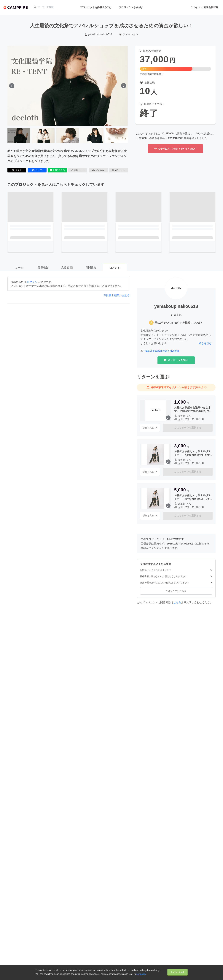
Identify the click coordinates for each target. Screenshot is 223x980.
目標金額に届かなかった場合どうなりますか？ (176, 576)
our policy (141, 974)
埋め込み (98, 170)
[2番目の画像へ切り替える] (43, 135)
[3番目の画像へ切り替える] (68, 135)
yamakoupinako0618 (98, 34)
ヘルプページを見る (176, 591)
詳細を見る (150, 428)
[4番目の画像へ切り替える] (92, 135)
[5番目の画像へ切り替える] (117, 135)
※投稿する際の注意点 (116, 295)
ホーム (19, 268)
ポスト (17, 170)
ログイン (195, 7)
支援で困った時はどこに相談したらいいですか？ (176, 582)
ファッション (129, 34)
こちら (177, 602)
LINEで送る (57, 170)
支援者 (67, 268)
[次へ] (124, 86)
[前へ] (12, 86)
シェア (37, 170)
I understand (177, 972)
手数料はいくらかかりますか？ (176, 570)
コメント (115, 268)
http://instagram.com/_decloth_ (162, 351)
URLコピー (78, 170)
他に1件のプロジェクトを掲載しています (179, 323)
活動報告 (43, 268)
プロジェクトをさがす (131, 7)
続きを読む (205, 343)
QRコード (118, 170)
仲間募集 (91, 268)
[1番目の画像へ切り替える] (19, 135)
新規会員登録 (211, 7)
